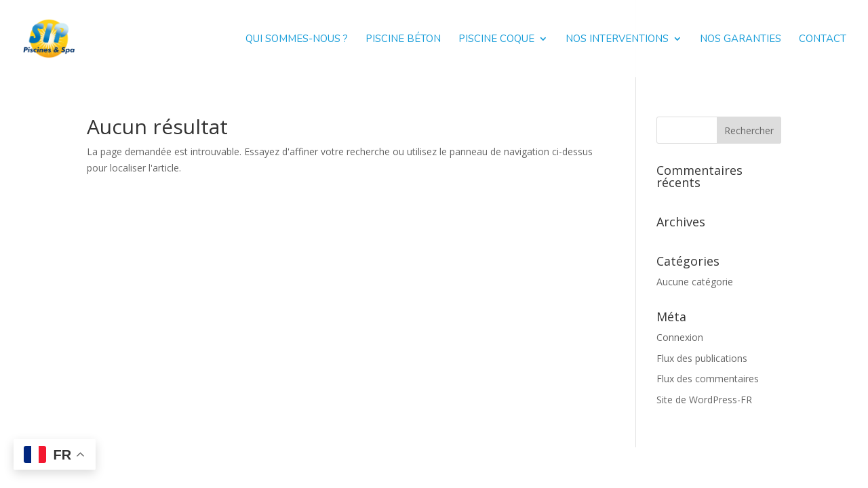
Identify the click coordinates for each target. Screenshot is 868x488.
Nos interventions (617, 40)
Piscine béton (403, 40)
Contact (823, 40)
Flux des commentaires (708, 379)
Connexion (680, 337)
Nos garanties (741, 40)
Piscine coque (496, 40)
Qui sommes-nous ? (297, 40)
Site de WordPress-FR (704, 400)
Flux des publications (702, 358)
